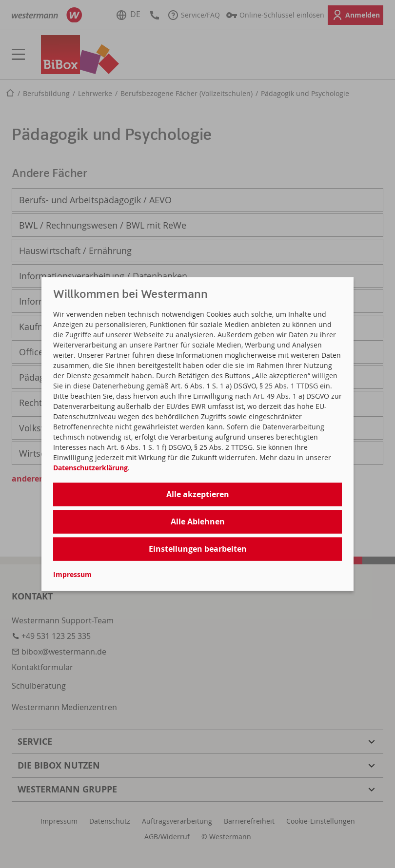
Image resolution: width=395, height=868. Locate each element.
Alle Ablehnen (198, 521)
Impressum (72, 574)
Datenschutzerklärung (90, 467)
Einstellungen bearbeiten (198, 548)
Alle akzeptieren (198, 494)
